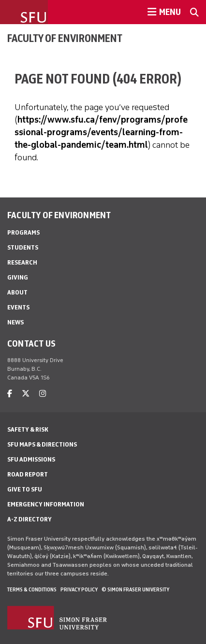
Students (23, 247)
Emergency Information (46, 504)
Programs (23, 232)
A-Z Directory (29, 519)
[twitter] (26, 394)
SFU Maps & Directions (42, 444)
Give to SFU (25, 489)
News (15, 322)
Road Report (28, 474)
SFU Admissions (31, 459)
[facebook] (10, 394)
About (17, 292)
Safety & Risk (28, 429)
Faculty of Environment (65, 38)
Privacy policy (79, 589)
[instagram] (43, 394)
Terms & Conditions (32, 589)
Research (22, 262)
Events (18, 307)
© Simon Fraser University (135, 589)
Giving (18, 277)
